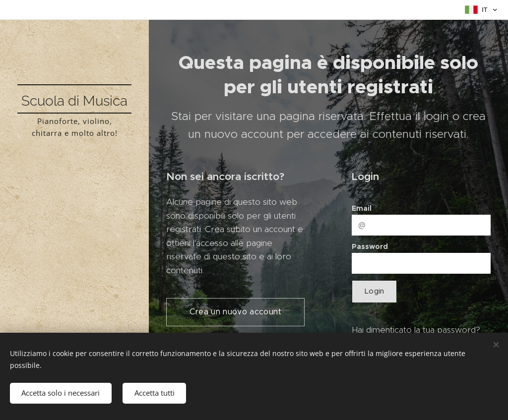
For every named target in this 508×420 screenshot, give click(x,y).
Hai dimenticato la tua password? (416, 330)
